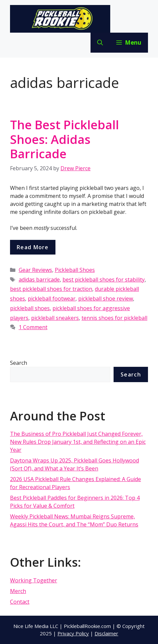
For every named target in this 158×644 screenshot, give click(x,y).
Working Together (34, 580)
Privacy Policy (73, 633)
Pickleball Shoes (75, 270)
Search (19, 363)
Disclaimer (106, 633)
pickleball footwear (52, 299)
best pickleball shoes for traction (51, 289)
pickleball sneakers (55, 318)
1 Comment (33, 327)
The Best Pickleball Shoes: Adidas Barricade (64, 139)
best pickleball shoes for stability (104, 280)
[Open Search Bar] (100, 43)
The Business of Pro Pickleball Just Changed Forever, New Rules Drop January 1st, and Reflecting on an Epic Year (78, 442)
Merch (18, 591)
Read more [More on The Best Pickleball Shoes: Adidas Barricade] (33, 247)
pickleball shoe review (106, 299)
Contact (20, 602)
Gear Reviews (35, 270)
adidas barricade (39, 280)
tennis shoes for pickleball (114, 318)
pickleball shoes (30, 308)
